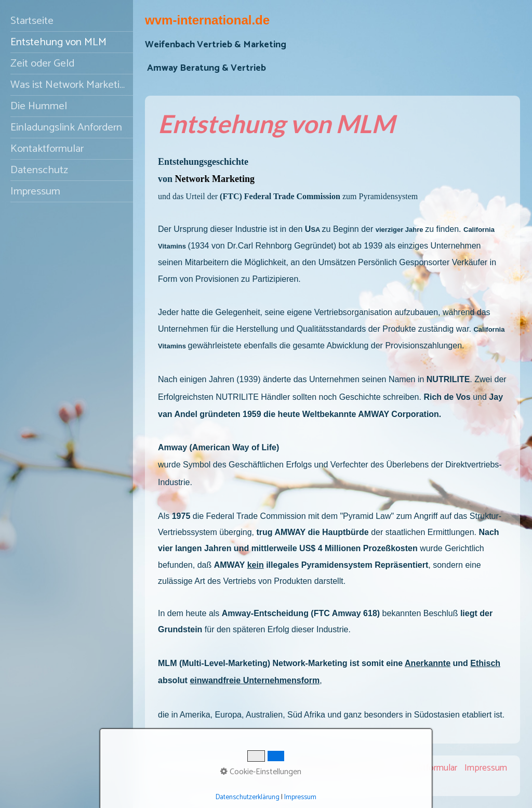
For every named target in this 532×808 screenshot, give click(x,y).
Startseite (32, 21)
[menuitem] (66, 21)
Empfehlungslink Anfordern (337, 768)
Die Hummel (39, 106)
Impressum (35, 191)
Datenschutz (39, 170)
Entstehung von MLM (58, 42)
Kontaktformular (47, 149)
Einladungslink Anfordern (66, 127)
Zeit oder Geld (42, 63)
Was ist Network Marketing (71, 85)
